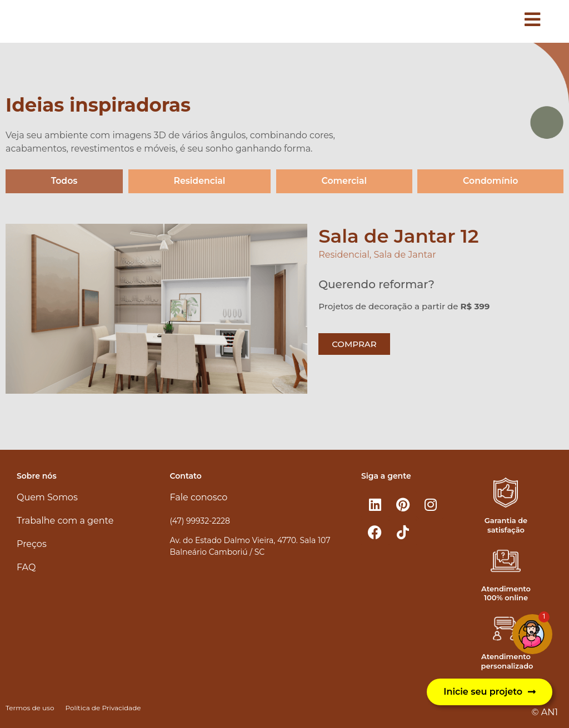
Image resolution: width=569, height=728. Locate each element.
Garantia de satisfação (506, 525)
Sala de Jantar (405, 255)
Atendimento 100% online (506, 593)
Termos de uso (30, 708)
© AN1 (545, 712)
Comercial (344, 181)
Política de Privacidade (103, 708)
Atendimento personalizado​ (507, 662)
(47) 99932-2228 (200, 521)
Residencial (199, 181)
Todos (64, 181)
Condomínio (490, 181)
